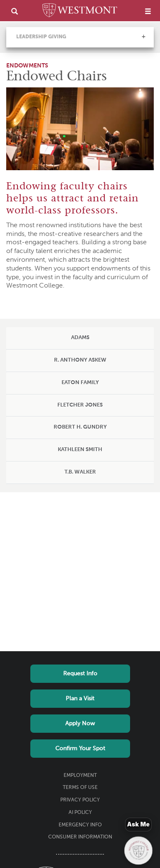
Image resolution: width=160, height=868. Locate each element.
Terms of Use (80, 788)
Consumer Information (80, 837)
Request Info (80, 674)
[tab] (80, 338)
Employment (80, 776)
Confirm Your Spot (80, 749)
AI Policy (80, 813)
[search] (15, 11)
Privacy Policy (80, 800)
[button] (143, 37)
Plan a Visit (80, 699)
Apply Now (80, 724)
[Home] (80, 12)
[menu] (148, 11)
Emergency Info (80, 825)
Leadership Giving (41, 37)
